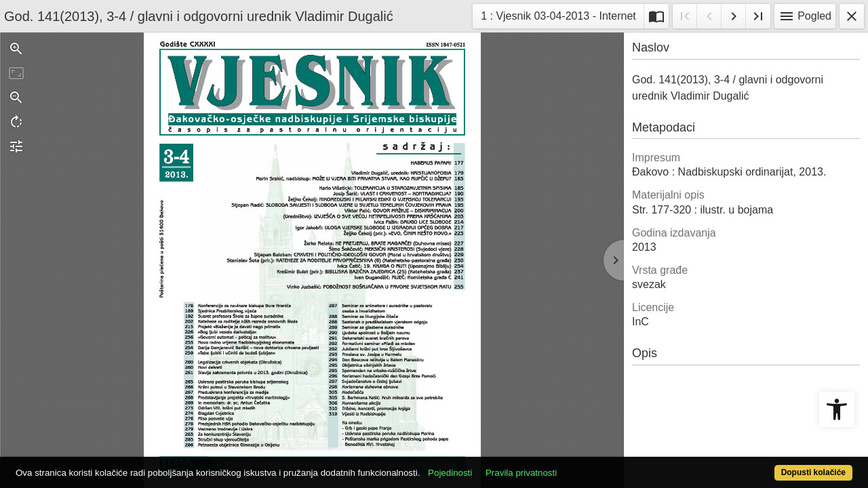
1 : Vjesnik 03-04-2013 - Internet (558, 15)
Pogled (805, 16)
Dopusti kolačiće (766, 465)
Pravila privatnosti (565, 465)
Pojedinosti (493, 465)
